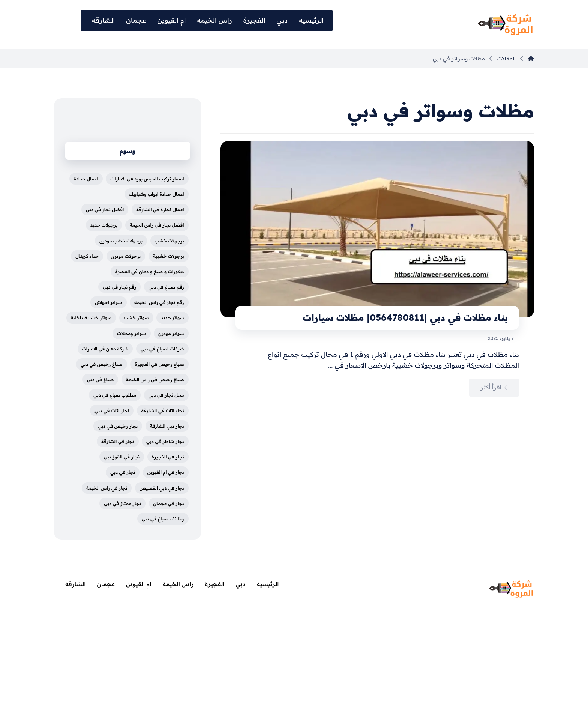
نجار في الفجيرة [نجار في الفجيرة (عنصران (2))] (168, 457)
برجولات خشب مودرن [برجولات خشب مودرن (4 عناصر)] (121, 241)
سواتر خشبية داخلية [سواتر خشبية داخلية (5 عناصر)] (91, 318)
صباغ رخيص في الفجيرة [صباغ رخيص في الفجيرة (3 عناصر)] (159, 364)
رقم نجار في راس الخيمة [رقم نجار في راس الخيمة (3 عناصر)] (159, 302)
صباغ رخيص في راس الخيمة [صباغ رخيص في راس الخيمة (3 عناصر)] (155, 380)
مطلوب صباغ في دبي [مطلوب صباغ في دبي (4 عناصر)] (115, 395)
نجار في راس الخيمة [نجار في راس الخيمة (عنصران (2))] (107, 488)
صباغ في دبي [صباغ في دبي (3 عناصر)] (100, 380)
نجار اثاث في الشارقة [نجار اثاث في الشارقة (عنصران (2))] (163, 411)
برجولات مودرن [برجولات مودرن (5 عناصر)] (126, 256)
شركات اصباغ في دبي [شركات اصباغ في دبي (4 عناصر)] (162, 349)
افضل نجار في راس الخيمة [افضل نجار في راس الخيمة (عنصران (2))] (157, 225)
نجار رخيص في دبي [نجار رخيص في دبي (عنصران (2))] (118, 426)
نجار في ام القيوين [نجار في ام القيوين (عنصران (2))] (166, 472)
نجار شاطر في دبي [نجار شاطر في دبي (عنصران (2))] (165, 441)
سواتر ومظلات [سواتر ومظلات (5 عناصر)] (131, 333)
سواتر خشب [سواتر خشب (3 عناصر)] (136, 318)
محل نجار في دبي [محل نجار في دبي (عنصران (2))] (166, 395)
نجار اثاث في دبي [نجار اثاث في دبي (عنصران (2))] (112, 411)
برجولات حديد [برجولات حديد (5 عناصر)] (104, 225)
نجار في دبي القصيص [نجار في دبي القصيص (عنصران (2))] (162, 488)
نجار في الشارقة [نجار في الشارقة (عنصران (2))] (118, 441)
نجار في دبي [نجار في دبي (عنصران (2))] (123, 472)
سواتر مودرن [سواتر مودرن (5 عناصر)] (171, 333)
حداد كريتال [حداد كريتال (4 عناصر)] (87, 256)
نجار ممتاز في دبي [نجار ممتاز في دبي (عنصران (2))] (122, 503)
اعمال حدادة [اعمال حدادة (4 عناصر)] (86, 179)
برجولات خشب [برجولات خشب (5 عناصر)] (169, 241)
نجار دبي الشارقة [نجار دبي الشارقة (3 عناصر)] (167, 426)
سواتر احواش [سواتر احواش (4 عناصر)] (108, 302)
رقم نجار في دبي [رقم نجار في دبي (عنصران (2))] (119, 287)
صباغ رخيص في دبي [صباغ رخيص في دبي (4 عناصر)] (101, 364)
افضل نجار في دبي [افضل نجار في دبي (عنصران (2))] (105, 210)
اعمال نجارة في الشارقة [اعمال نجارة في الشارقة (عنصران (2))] (160, 210)
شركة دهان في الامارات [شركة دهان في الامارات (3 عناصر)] (105, 349)
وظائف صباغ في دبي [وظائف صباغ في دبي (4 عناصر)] (163, 519)
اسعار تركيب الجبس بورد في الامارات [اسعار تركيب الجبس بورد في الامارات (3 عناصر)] (147, 179)
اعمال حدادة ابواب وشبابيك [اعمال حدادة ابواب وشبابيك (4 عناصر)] (157, 194)
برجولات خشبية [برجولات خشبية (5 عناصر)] (169, 256)
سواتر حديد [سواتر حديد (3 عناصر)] (172, 318)
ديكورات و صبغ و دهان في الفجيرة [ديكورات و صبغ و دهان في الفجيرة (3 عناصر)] (150, 271)
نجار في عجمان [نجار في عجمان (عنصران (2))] (169, 503)
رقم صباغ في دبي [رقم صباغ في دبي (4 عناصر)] (166, 287)
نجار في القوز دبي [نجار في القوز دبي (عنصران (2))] (122, 457)
